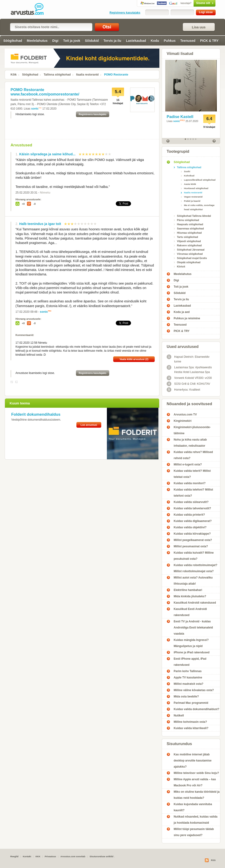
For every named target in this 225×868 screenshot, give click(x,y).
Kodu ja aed (182, 312)
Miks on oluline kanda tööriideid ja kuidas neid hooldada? (197, 795)
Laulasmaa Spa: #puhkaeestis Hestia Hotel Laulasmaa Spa (189, 369)
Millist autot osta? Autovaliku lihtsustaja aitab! (193, 581)
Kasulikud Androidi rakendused (195, 603)
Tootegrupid (178, 151)
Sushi (187, 171)
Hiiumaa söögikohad (189, 233)
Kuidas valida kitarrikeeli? (191, 728)
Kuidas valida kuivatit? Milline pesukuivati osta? (194, 556)
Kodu (155, 41)
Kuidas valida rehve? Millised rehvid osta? (193, 455)
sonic (35, 109)
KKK (38, 856)
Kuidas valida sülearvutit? (191, 502)
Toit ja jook (72, 41)
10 (110, 154)
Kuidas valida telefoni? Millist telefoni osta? (193, 493)
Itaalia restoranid (87, 75)
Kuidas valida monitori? (190, 483)
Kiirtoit (181, 266)
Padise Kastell (180, 117)
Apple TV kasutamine (188, 678)
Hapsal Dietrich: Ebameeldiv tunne (188, 359)
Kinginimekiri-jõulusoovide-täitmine (192, 430)
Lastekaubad (136, 41)
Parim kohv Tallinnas (188, 671)
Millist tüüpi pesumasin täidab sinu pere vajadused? (194, 832)
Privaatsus (51, 856)
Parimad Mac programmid (191, 703)
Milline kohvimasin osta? (190, 722)
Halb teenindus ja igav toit (40, 224)
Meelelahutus (37, 41)
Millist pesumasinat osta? (191, 546)
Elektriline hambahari (188, 590)
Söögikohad (13, 41)
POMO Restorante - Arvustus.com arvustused (30, 9)
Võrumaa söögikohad (190, 254)
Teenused (188, 41)
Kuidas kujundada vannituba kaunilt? (193, 807)
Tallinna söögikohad (57, 75)
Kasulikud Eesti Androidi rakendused (190, 612)
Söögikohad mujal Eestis (192, 258)
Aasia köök (190, 184)
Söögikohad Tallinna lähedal (194, 216)
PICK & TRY (209, 41)
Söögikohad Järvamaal (191, 250)
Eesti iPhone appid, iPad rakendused (190, 662)
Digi (55, 41)
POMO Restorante (116, 75)
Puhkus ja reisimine (187, 318)
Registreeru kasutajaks (125, 13)
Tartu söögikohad (187, 237)
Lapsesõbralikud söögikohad (200, 180)
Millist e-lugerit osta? (188, 464)
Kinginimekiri (183, 421)
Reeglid (14, 856)
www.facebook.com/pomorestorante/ (45, 94)
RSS (213, 860)
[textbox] (51, 27)
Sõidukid (92, 41)
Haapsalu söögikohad (190, 224)
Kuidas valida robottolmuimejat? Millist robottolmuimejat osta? (195, 568)
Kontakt (27, 856)
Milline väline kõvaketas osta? (194, 690)
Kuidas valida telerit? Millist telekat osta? (192, 474)
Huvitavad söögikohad (196, 188)
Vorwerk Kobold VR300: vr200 (189, 378)
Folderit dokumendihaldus (36, 414)
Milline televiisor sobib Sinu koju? (196, 773)
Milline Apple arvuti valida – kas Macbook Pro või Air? (195, 782)
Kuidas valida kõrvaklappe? (192, 534)
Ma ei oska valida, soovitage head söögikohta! (199, 207)
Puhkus (170, 41)
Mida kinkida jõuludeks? (190, 596)
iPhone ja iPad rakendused (192, 652)
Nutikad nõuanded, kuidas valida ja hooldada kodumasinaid (196, 820)
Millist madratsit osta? (189, 684)
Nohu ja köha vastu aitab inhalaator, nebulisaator (190, 443)
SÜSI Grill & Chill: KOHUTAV (188, 384)
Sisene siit (195, 3)
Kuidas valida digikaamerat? (193, 521)
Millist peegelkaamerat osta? (193, 540)
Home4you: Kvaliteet (183, 390)
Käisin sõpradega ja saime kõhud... (47, 154)
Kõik (14, 75)
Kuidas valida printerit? (189, 515)
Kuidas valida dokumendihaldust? (197, 709)
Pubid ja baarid (192, 201)
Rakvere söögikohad (189, 245)
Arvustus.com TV (185, 415)
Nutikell (179, 716)
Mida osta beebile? (186, 697)
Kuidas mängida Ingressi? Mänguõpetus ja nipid (191, 643)
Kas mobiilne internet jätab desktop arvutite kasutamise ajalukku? (193, 761)
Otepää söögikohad (189, 262)
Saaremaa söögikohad (190, 228)
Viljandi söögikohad (189, 241)
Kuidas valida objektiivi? (190, 527)
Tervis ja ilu (112, 41)
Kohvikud (189, 176)
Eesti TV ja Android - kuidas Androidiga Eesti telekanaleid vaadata (193, 628)
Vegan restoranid (193, 197)
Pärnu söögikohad (188, 220)
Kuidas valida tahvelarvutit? (192, 508)
